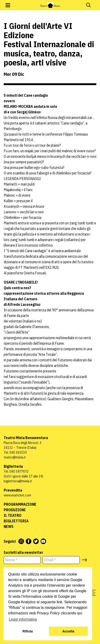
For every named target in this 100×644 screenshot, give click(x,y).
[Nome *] (22, 560)
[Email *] (61, 560)
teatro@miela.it (15, 457)
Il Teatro (13, 515)
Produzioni (15, 510)
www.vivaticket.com (17, 495)
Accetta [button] (68, 631)
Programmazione (20, 504)
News (9, 526)
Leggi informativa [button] (23, 619)
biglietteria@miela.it (18, 481)
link (59, 602)
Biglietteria (16, 521)
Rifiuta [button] (28, 631)
